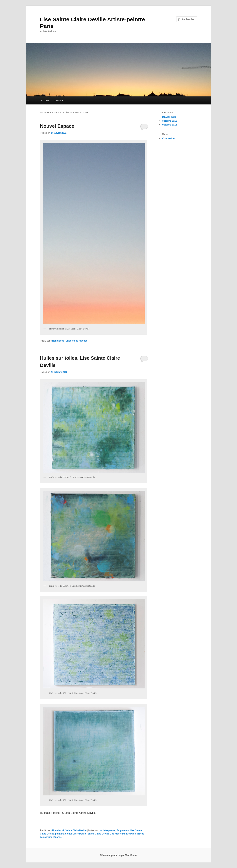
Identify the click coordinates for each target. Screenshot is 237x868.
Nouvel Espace (57, 126)
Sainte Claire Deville (76, 830)
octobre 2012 (170, 121)
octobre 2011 (170, 125)
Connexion (168, 138)
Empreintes (123, 830)
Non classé (58, 341)
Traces (141, 834)
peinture (60, 834)
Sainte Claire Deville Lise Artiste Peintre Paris (112, 834)
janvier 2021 (169, 117)
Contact (59, 100)
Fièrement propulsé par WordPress (118, 855)
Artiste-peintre (108, 830)
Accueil (45, 100)
